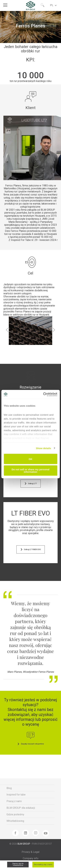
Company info (31, 858)
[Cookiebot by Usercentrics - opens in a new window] (43, 394)
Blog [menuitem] (9, 788)
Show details (44, 448)
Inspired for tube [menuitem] (16, 795)
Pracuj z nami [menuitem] (14, 801)
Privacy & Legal (30, 852)
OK (30, 459)
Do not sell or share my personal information (30, 470)
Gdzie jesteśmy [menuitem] (15, 814)
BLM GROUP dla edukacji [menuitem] (21, 808)
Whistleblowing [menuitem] (15, 821)
